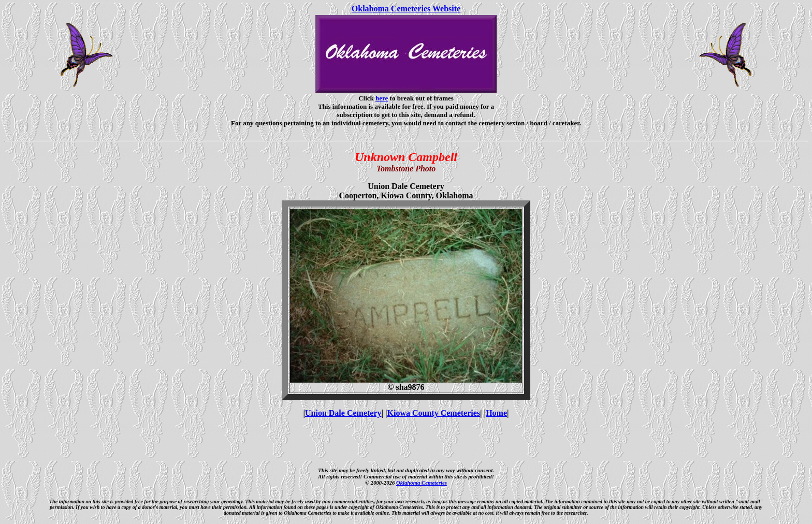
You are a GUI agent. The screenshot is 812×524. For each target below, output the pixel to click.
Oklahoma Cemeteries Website (406, 9)
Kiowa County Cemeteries (434, 413)
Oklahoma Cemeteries (422, 483)
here (382, 98)
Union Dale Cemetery (343, 413)
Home (496, 413)
